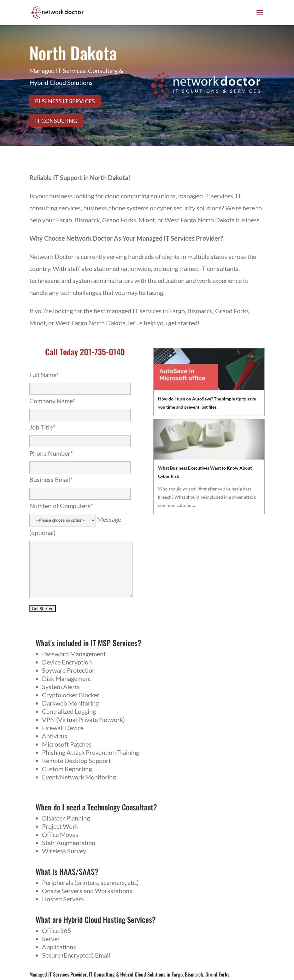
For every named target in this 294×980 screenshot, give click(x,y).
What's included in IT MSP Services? (88, 643)
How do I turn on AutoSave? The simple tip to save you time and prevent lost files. (207, 403)
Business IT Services (65, 101)
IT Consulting (56, 121)
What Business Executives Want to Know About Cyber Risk (205, 472)
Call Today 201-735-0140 (85, 352)
